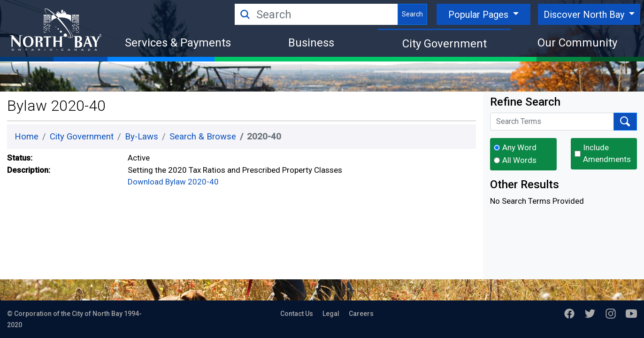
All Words (519, 160)
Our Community (577, 43)
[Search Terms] (552, 122)
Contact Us (297, 314)
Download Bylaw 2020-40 (173, 182)
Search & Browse (203, 137)
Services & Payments (178, 43)
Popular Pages (479, 15)
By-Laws (142, 137)
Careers (361, 314)
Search (412, 14)
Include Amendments (607, 154)
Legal (331, 314)
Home (27, 137)
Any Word (519, 147)
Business (311, 43)
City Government (445, 44)
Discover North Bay (585, 15)
